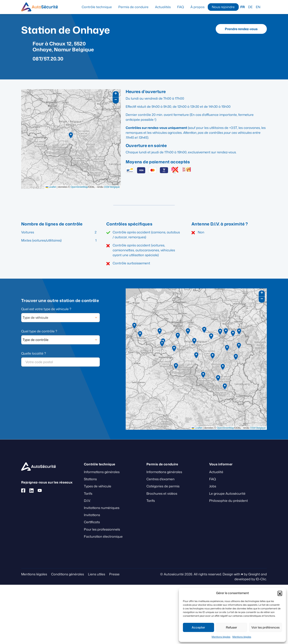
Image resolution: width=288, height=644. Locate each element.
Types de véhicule (98, 486)
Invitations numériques (102, 508)
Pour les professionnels (102, 529)
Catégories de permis (163, 486)
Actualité (216, 472)
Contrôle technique (97, 7)
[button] (280, 593)
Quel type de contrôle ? (39, 331)
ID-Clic (261, 579)
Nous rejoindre (223, 7)
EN (258, 7)
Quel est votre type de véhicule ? (46, 309)
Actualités (163, 7)
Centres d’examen (160, 479)
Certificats (92, 522)
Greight (254, 574)
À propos (197, 7)
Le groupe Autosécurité (227, 493)
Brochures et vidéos (162, 493)
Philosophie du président (229, 501)
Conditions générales (68, 574)
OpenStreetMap (79, 187)
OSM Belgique (112, 187)
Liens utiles (97, 574)
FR (243, 7)
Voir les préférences (265, 627)
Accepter (198, 627)
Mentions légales (221, 637)
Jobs (213, 486)
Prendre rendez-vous (241, 29)
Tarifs (88, 493)
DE (250, 7)
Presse (114, 574)
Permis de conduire (133, 7)
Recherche (265, 7)
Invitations (92, 515)
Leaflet (51, 187)
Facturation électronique (103, 536)
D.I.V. (87, 501)
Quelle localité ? (34, 353)
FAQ (181, 7)
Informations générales (102, 472)
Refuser (231, 627)
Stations (90, 479)
